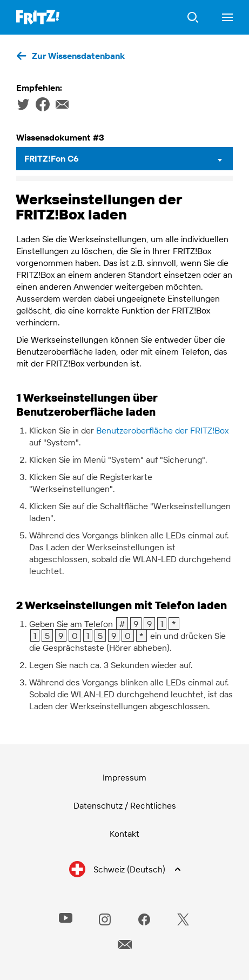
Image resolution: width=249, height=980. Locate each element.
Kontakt (124, 834)
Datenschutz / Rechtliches (125, 805)
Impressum (124, 777)
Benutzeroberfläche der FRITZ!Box (162, 430)
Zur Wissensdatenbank (78, 56)
